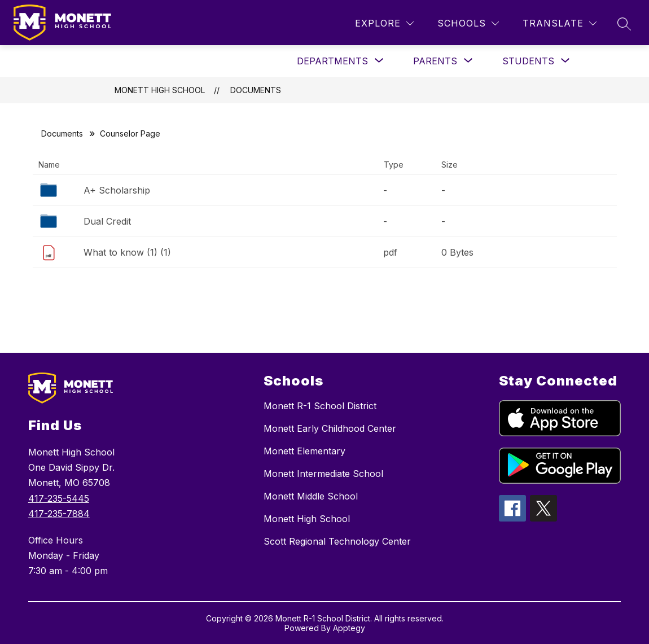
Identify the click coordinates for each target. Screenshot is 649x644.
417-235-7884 (59, 514)
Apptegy (349, 628)
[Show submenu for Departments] (332, 61)
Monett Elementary (304, 451)
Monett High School (160, 90)
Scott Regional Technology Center (337, 541)
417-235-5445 (59, 498)
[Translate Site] (560, 23)
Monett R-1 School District (320, 406)
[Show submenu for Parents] (435, 61)
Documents (256, 90)
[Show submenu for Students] (528, 61)
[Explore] (384, 23)
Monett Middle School (311, 496)
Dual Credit (107, 221)
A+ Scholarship (117, 190)
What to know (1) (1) (127, 252)
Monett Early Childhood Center (330, 428)
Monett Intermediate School (323, 474)
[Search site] (624, 24)
